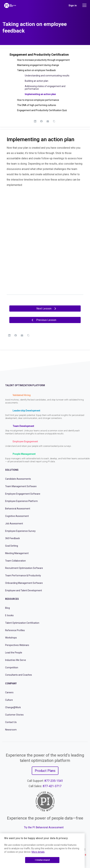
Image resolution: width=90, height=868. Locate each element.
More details (38, 852)
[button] (45, 56)
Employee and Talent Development (24, 590)
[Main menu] (85, 5)
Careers (9, 692)
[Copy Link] (54, 121)
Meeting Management (17, 553)
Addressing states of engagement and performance (45, 88)
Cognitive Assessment (17, 516)
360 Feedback (12, 538)
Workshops (11, 638)
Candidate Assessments (18, 479)
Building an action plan (37, 81)
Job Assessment (14, 524)
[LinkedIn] (35, 121)
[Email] (48, 121)
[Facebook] (41, 121)
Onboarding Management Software (24, 583)
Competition (12, 668)
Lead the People (14, 653)
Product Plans (45, 771)
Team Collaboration (15, 561)
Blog (7, 608)
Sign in (73, 5)
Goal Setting (12, 546)
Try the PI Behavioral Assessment (44, 827)
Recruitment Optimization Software (24, 568)
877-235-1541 (54, 781)
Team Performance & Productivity (23, 576)
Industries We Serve (16, 660)
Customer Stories (14, 715)
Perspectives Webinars (17, 645)
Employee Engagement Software (23, 494)
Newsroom (11, 730)
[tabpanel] (45, 218)
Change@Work (13, 707)
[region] (42, 851)
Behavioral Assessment (18, 509)
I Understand (42, 860)
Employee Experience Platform (21, 501)
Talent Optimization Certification (22, 623)
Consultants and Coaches (19, 675)
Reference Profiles (15, 630)
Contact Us (11, 722)
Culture (9, 700)
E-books (9, 615)
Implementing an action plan (40, 94)
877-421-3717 (52, 786)
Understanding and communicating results (47, 76)
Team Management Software (21, 486)
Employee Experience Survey (20, 531)
